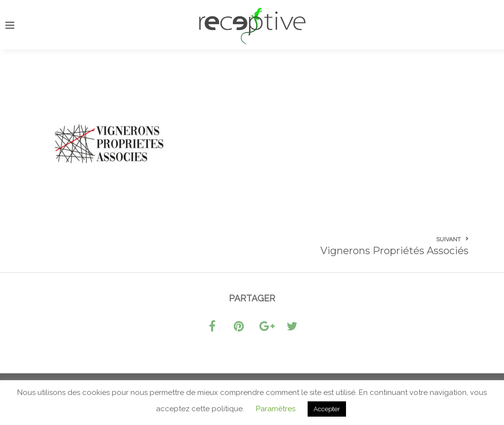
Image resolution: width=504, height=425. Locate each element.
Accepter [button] (327, 409)
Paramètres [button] (276, 409)
